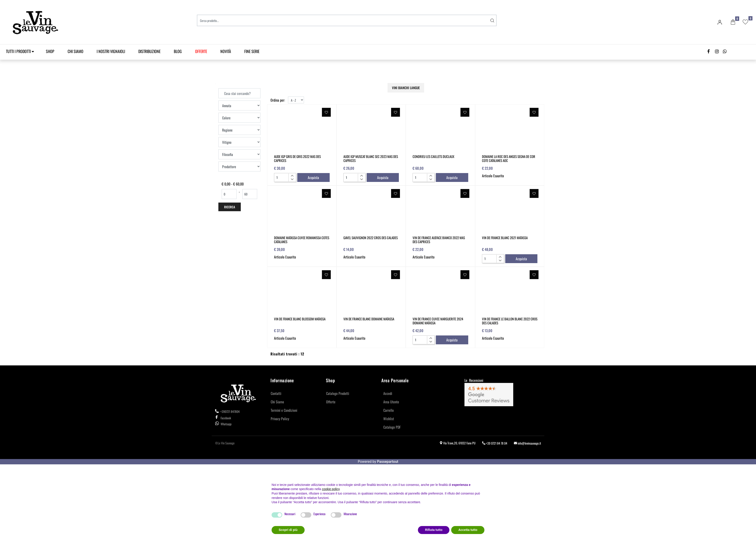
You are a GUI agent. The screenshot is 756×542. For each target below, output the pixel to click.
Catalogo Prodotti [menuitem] (338, 393)
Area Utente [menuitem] (391, 402)
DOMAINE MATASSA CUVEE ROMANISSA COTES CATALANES (302, 240)
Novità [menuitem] (226, 51)
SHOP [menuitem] (50, 51)
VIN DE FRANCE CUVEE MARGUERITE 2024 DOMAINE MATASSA (438, 321)
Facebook (223, 418)
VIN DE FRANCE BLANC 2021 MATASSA (505, 238)
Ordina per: (278, 100)
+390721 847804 (227, 411)
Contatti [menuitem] (276, 393)
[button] (492, 20)
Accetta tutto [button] (468, 530)
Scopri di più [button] (288, 530)
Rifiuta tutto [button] (434, 530)
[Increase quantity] (292, 176)
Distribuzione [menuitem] (149, 51)
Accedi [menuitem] (388, 393)
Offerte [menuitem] (331, 402)
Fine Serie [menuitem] (252, 51)
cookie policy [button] (331, 489)
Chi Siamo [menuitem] (75, 51)
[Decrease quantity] (292, 179)
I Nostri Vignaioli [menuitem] (111, 51)
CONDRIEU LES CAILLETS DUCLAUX (433, 156)
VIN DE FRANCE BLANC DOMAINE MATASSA (369, 319)
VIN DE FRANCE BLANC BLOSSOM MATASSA (300, 319)
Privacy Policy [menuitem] (280, 419)
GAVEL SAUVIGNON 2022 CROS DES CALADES (371, 238)
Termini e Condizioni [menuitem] (284, 410)
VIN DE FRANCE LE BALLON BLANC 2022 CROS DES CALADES (510, 321)
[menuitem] (201, 51)
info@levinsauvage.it (527, 443)
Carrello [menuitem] (389, 410)
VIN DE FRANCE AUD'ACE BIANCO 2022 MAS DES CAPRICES (439, 240)
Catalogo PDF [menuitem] (392, 427)
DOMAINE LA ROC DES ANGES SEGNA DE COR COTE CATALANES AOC (509, 158)
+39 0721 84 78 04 (495, 443)
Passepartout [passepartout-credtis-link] (388, 462)
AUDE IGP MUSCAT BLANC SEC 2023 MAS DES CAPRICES (371, 158)
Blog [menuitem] (178, 51)
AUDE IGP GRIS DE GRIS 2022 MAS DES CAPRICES (297, 158)
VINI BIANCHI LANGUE (406, 88)
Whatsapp (226, 424)
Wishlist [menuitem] (389, 419)
